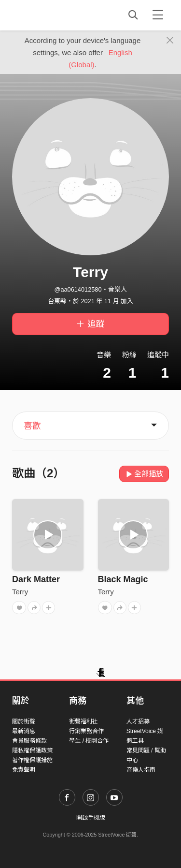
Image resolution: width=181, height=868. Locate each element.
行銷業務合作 (86, 731)
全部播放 (144, 474)
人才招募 (138, 721)
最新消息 (24, 731)
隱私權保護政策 (32, 750)
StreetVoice (52, 15)
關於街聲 (24, 721)
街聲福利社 (84, 721)
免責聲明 (24, 770)
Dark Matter (36, 579)
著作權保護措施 (32, 760)
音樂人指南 (141, 770)
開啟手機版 (91, 818)
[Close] (170, 41)
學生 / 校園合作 (89, 741)
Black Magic (123, 579)
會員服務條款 (29, 741)
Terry (20, 592)
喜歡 (32, 426)
